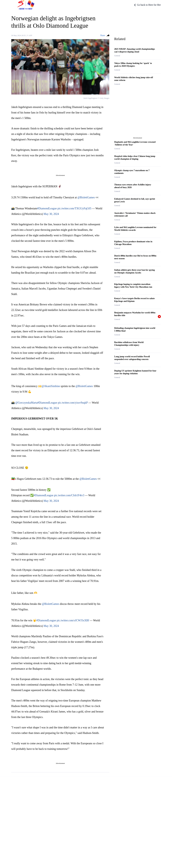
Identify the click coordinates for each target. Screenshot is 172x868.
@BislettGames (86, 197)
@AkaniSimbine (51, 386)
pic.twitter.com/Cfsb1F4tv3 (69, 495)
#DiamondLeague (47, 208)
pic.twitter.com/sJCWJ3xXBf (73, 620)
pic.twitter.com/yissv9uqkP (73, 403)
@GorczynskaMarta (26, 403)
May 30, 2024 (51, 214)
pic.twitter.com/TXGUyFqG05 (74, 208)
